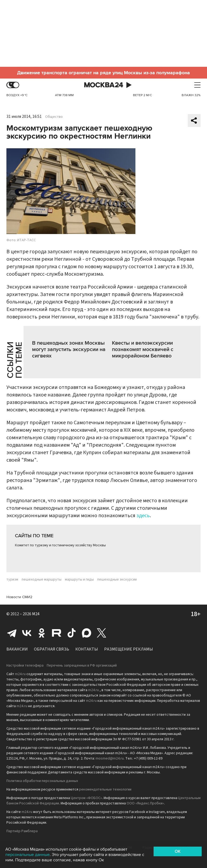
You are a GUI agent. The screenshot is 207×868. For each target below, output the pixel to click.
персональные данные (28, 855)
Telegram (12, 633)
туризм (12, 579)
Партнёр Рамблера (22, 831)
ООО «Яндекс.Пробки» (145, 803)
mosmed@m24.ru (110, 758)
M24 (36, 614)
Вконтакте (27, 633)
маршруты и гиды (79, 579)
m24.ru (20, 674)
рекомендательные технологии (105, 789)
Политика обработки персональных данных (42, 781)
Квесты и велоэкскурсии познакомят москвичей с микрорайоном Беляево (143, 349)
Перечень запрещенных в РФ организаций (82, 665)
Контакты (87, 649)
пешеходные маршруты (42, 579)
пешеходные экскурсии (117, 579)
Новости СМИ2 (19, 597)
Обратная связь (52, 649)
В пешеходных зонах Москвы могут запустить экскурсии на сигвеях (69, 349)
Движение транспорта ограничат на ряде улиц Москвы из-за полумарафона (103, 73)
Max (87, 633)
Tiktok (72, 633)
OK (178, 851)
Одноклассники (42, 633)
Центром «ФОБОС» (86, 798)
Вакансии (17, 649)
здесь (143, 516)
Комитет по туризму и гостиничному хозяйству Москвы (60, 545)
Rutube (57, 633)
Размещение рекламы (129, 649)
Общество (54, 117)
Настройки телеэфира (25, 665)
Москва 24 (104, 85)
